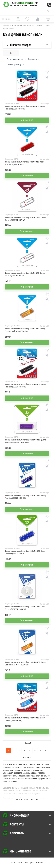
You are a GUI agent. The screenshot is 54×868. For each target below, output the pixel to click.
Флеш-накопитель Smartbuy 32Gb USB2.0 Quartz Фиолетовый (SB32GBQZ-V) (25, 441)
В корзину (28, 120)
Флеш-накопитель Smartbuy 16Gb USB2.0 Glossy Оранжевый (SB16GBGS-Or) (25, 663)
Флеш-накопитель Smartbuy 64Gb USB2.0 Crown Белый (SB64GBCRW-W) (25, 219)
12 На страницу (15, 65)
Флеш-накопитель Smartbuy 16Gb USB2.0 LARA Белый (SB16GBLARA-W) (25, 608)
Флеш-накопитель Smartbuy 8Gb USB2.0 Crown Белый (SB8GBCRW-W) (25, 274)
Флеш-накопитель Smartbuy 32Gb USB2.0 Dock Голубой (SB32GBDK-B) (25, 552)
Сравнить (47, 77)
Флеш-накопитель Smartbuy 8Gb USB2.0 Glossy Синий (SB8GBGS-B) (25, 719)
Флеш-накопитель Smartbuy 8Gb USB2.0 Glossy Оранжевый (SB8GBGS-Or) (25, 330)
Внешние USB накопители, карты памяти (27, 26)
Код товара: (9, 104)
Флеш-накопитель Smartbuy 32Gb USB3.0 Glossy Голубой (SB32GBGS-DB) (25, 497)
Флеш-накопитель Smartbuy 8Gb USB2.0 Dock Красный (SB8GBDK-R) (24, 163)
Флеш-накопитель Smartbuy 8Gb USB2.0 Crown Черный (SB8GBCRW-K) (25, 108)
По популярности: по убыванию (23, 59)
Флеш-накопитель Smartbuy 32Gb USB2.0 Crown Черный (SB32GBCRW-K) (25, 386)
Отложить (47, 72)
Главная (6, 26)
